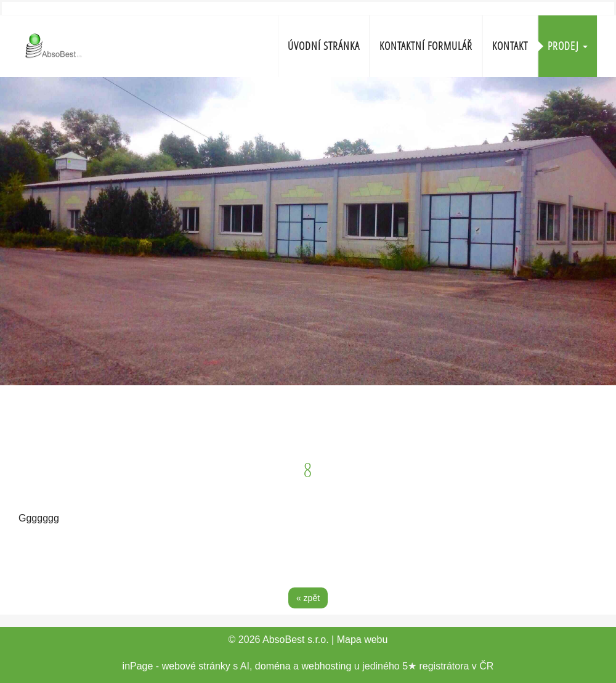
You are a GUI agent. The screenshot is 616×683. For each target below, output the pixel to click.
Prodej (568, 46)
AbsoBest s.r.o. (296, 640)
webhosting (326, 666)
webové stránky (196, 666)
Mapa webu (363, 640)
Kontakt (510, 46)
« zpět (308, 598)
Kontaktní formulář (426, 46)
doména (273, 666)
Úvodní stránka (324, 46)
